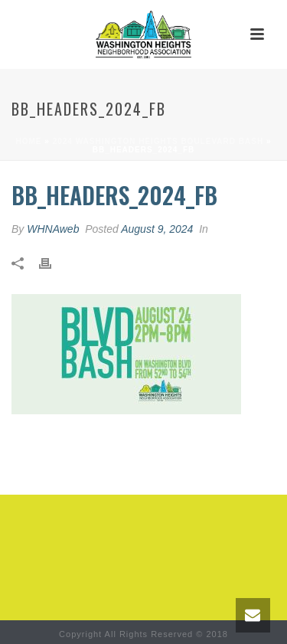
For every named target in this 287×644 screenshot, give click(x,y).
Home (29, 141)
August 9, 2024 (157, 229)
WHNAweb (53, 229)
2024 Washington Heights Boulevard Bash (158, 141)
